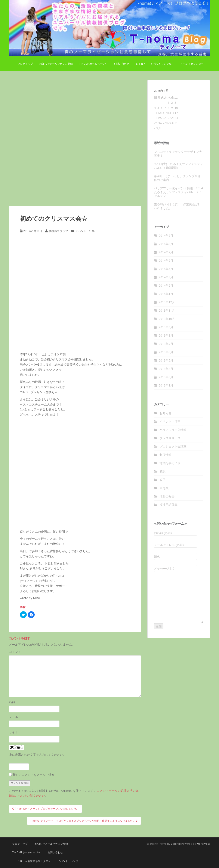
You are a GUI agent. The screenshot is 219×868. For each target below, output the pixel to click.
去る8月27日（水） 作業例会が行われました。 (178, 206)
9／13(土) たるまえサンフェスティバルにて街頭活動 (178, 166)
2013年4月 (166, 369)
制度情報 (166, 455)
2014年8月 (166, 244)
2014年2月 (166, 285)
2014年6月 (166, 260)
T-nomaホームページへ (93, 64)
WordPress (203, 844)
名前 (12, 702)
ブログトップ (25, 64)
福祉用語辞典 (169, 505)
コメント (15, 652)
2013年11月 (167, 310)
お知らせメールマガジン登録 (56, 64)
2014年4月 (166, 269)
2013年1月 (166, 385)
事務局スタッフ (58, 231)
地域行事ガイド (170, 463)
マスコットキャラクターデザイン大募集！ (178, 154)
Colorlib (176, 844)
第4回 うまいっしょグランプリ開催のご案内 (177, 178)
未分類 (164, 488)
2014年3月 (166, 277)
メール (13, 717)
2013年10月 (167, 319)
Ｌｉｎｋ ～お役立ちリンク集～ (155, 64)
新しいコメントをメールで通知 (34, 775)
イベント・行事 (85, 231)
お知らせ (166, 413)
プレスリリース (170, 438)
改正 (163, 480)
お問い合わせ (121, 64)
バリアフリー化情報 (173, 430)
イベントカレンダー (192, 64)
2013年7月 (166, 344)
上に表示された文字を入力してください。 (37, 755)
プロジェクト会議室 (173, 446)
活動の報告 (167, 496)
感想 (163, 471)
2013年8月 (166, 335)
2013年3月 (166, 377)
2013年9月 (166, 327)
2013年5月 (166, 360)
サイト (13, 732)
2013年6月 (166, 352)
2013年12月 (167, 302)
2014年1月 (166, 294)
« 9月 (158, 128)
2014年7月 (166, 252)
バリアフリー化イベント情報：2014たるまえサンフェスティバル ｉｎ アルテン (179, 192)
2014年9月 (166, 236)
